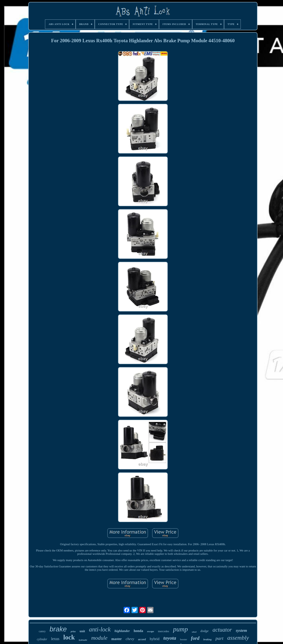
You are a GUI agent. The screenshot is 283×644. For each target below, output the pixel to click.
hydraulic (83, 640)
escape (150, 631)
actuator (222, 630)
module (99, 638)
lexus (55, 639)
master (117, 639)
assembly (238, 638)
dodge (205, 631)
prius (73, 631)
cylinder (42, 639)
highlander (122, 631)
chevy (130, 639)
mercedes (164, 631)
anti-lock (100, 629)
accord (142, 639)
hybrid (155, 639)
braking (208, 639)
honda (138, 631)
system (241, 630)
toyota (170, 638)
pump (180, 629)
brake (58, 629)
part (220, 638)
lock (69, 637)
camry (42, 631)
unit (82, 631)
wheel (194, 632)
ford (195, 638)
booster (183, 639)
